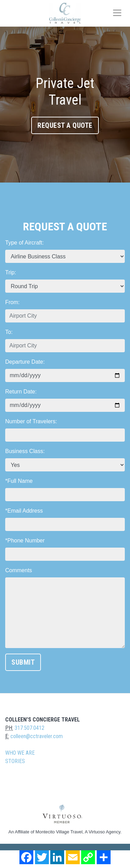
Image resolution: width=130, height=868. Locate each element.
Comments (19, 570)
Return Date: (21, 392)
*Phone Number (25, 541)
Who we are (20, 753)
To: (9, 332)
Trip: (11, 272)
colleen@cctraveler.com (37, 736)
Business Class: (25, 451)
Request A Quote (65, 125)
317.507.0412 (29, 728)
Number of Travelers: (31, 421)
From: (12, 302)
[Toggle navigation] (117, 13)
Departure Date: (25, 362)
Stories (15, 761)
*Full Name (19, 481)
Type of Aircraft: (24, 243)
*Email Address (24, 511)
